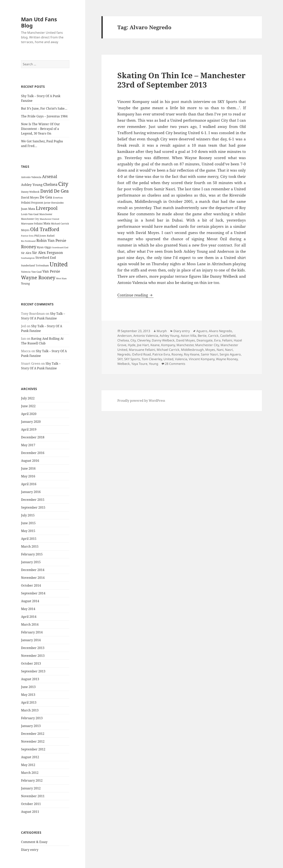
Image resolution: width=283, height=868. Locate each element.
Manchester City (207, 345)
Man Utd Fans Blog (39, 22)
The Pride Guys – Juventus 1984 (44, 116)
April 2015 (29, 539)
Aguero (202, 331)
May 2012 (28, 765)
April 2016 (29, 484)
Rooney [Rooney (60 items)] (29, 247)
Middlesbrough (192, 350)
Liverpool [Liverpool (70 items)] (47, 208)
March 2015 (30, 546)
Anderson (125, 336)
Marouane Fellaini (142, 350)
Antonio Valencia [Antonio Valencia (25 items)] (31, 177)
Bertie (202, 336)
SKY (120, 359)
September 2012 (33, 749)
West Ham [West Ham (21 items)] (61, 278)
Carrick (213, 336)
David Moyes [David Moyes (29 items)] (30, 197)
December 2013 (33, 648)
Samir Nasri (209, 354)
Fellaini (227, 340)
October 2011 (31, 804)
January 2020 (31, 422)
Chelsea (123, 340)
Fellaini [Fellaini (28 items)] (26, 203)
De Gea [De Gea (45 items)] (46, 197)
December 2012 (33, 734)
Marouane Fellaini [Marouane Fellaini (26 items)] (32, 223)
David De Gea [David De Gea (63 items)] (54, 191)
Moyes (210, 350)
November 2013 (33, 656)
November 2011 (33, 796)
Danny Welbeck (163, 340)
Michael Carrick (168, 350)
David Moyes (186, 340)
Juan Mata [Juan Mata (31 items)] (28, 209)
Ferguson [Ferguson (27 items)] (37, 203)
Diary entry (30, 850)
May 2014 (28, 609)
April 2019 (29, 429)
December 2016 (33, 453)
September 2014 (33, 593)
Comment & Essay (34, 842)
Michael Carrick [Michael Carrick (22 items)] (60, 224)
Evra (217, 340)
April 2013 (29, 702)
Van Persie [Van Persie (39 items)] (51, 271)
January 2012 (31, 788)
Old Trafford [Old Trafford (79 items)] (45, 229)
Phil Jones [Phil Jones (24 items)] (40, 236)
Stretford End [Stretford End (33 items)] (46, 258)
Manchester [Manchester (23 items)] (46, 214)
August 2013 (30, 679)
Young (154, 364)
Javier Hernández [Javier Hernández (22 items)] (54, 203)
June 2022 (28, 406)
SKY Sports (132, 359)
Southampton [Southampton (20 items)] (28, 258)
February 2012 (32, 780)
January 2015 (31, 562)
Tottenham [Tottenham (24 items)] (42, 266)
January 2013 (31, 726)
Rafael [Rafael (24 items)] (51, 236)
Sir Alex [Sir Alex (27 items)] (26, 253)
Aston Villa (189, 336)
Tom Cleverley (152, 359)
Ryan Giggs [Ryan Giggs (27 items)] (44, 247)
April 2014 (29, 617)
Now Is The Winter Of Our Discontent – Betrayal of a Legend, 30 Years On (40, 129)
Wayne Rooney (227, 359)
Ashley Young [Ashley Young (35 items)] (32, 185)
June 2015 (28, 523)
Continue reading (135, 295)
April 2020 (29, 414)
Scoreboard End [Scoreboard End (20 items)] (60, 247)
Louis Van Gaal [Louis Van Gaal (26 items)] (30, 214)
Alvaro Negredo (220, 331)
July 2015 (28, 515)
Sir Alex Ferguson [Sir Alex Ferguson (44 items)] (47, 252)
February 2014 (32, 632)
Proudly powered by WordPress (141, 401)
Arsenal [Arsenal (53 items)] (50, 176)
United (168, 359)
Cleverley (144, 340)
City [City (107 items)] (63, 184)
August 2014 (30, 601)
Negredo (124, 354)
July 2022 (28, 398)
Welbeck (124, 364)
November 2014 (33, 578)
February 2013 (32, 718)
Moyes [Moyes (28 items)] (25, 230)
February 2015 (32, 554)
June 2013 (28, 687)
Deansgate (205, 340)
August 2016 (30, 461)
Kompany (168, 345)
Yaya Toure (139, 364)
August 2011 (30, 812)
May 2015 (28, 531)
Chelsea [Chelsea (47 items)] (50, 184)
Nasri (229, 350)
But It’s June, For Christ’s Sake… (44, 108)
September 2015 (33, 507)
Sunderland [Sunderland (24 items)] (28, 266)
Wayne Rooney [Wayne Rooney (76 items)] (38, 277)
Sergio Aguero (230, 354)
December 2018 (33, 437)
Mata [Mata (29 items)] (47, 223)
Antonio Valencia (146, 336)
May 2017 (28, 445)
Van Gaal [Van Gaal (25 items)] (36, 272)
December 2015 (33, 500)
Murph (162, 331)
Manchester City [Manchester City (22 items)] (30, 219)
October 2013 (31, 663)
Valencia (181, 359)
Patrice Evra (161, 354)
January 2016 (31, 492)
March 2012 (30, 773)
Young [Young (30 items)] (25, 283)
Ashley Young (169, 336)
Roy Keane (192, 354)
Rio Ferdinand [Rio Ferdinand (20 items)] (28, 241)
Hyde (132, 345)
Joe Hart (143, 345)
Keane (155, 345)
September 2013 (33, 671)
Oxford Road (141, 354)
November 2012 (33, 741)
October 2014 (31, 585)
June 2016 (28, 468)
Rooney (177, 354)
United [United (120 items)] (59, 264)
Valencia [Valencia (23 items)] (26, 272)
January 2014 (31, 640)
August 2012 (30, 757)
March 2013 (30, 710)
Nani (220, 350)
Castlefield (228, 336)
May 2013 (28, 695)
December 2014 (33, 570)
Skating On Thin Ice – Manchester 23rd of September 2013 (181, 80)
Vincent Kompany (202, 359)
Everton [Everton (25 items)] (58, 198)
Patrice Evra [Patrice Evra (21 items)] (27, 236)
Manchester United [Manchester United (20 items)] (49, 219)
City (133, 340)
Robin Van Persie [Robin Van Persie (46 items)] (51, 240)
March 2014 (30, 624)
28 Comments (175, 364)
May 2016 (28, 476)
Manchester (185, 345)
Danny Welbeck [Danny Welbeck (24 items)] (30, 192)
